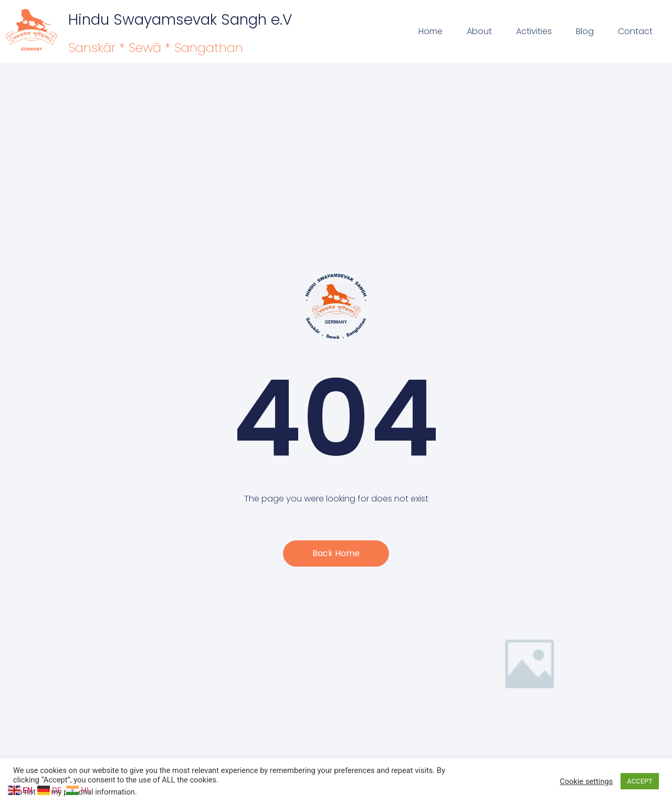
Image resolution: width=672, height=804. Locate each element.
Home (430, 31)
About (479, 31)
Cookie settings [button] (586, 781)
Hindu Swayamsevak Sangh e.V (180, 20)
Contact (635, 31)
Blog (585, 31)
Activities (534, 31)
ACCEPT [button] (640, 781)
